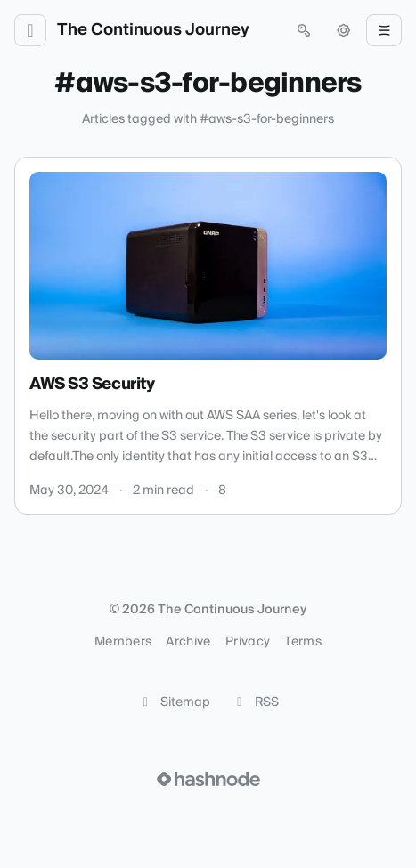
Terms (303, 642)
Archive (188, 642)
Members (123, 642)
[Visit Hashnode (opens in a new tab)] (208, 779)
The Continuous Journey (153, 30)
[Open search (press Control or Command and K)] (304, 30)
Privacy (248, 642)
